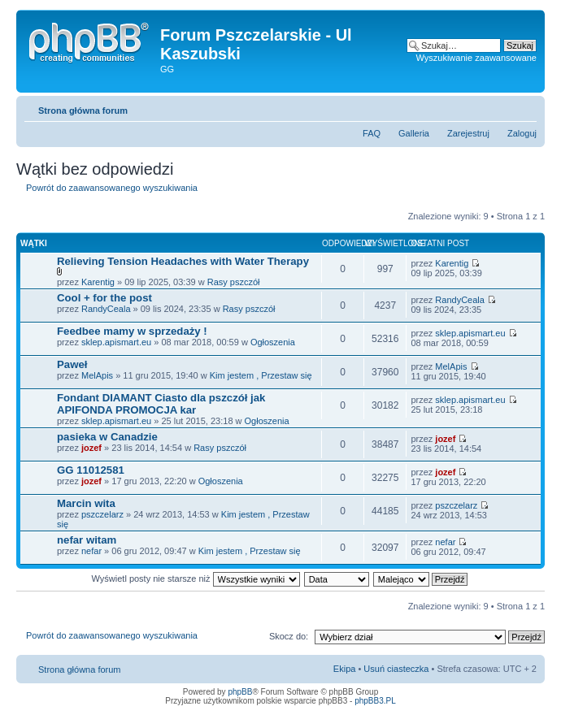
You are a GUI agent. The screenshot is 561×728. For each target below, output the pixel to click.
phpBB (240, 692)
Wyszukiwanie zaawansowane (476, 58)
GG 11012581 (91, 470)
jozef (91, 448)
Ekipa (345, 669)
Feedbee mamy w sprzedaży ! (132, 331)
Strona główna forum (83, 110)
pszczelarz (102, 514)
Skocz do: (289, 636)
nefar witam (87, 540)
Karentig (98, 282)
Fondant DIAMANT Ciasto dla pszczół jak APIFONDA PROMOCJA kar (161, 404)
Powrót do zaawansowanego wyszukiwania (112, 188)
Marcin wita (86, 503)
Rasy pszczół (234, 282)
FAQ (372, 133)
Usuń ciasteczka (396, 669)
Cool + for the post (104, 298)
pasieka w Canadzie (107, 437)
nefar (91, 551)
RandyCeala (106, 309)
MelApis (97, 375)
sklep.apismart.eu (116, 342)
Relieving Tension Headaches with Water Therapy (183, 261)
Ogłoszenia (273, 342)
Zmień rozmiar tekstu (525, 107)
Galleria (414, 133)
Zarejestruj (468, 133)
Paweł (72, 364)
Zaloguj (522, 133)
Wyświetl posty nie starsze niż (196, 578)
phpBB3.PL (375, 701)
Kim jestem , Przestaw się (261, 375)
